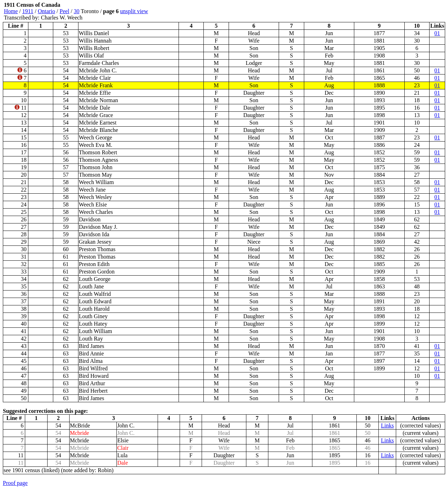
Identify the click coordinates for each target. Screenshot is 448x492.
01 (437, 33)
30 (77, 11)
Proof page (15, 483)
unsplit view (134, 11)
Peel (65, 11)
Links (387, 425)
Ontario (46, 11)
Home (11, 11)
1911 (28, 11)
